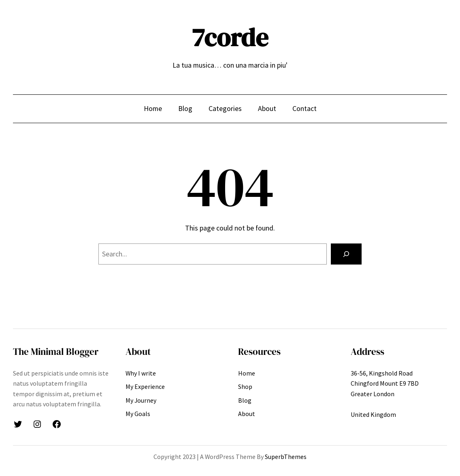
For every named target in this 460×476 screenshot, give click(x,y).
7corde (230, 37)
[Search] (346, 254)
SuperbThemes (286, 457)
